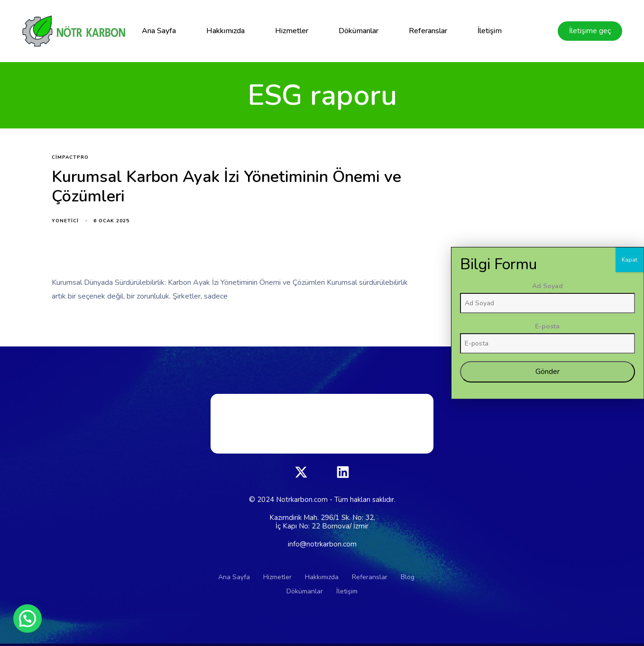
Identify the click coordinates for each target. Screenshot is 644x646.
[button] (28, 619)
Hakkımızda (225, 31)
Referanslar (428, 31)
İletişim (490, 31)
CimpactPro (70, 158)
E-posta (595, 437)
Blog (408, 577)
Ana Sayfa (159, 31)
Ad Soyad (595, 396)
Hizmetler (292, 31)
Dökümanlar (359, 31)
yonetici (65, 221)
